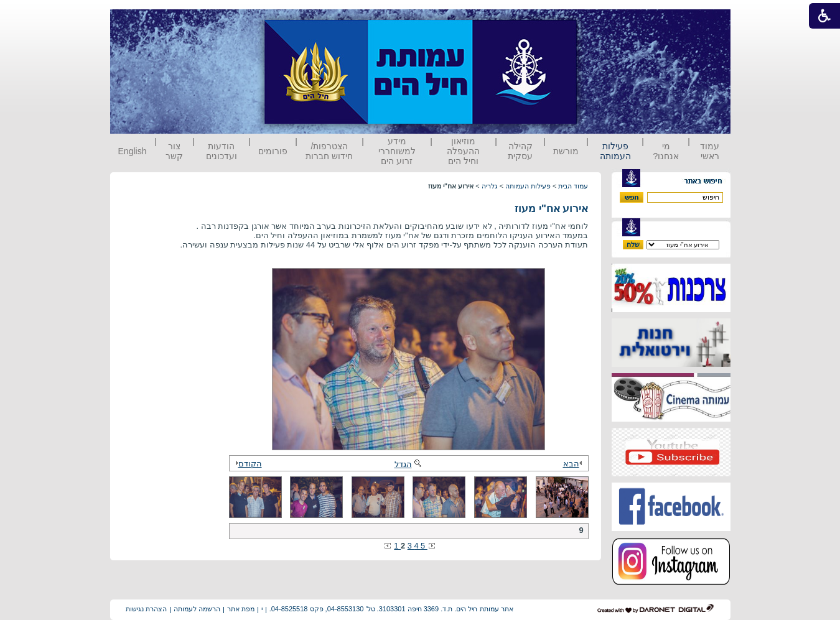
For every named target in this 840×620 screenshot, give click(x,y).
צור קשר (174, 151)
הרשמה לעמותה (197, 609)
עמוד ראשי (710, 151)
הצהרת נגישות (146, 609)
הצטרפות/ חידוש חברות (329, 151)
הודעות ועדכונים (222, 151)
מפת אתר (241, 609)
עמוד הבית (573, 186)
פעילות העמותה (615, 151)
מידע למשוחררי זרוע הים (397, 151)
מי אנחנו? (666, 151)
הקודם (247, 464)
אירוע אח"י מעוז (551, 209)
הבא (574, 464)
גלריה (490, 186)
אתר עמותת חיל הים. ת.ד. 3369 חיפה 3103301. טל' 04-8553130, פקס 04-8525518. (391, 609)
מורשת (566, 151)
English (133, 151)
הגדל (409, 464)
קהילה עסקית (520, 151)
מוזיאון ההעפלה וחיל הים (463, 151)
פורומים (273, 151)
